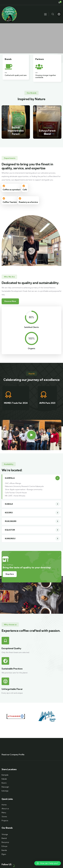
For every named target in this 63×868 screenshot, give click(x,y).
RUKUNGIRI (11, 521)
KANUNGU (10, 538)
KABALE (9, 504)
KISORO (9, 513)
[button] (31, 478)
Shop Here (10, 574)
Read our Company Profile (13, 755)
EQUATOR (10, 530)
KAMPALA (10, 478)
